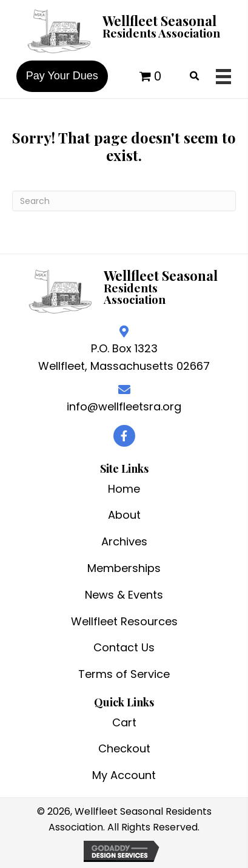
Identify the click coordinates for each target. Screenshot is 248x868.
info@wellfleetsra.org (124, 406)
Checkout (124, 748)
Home (124, 489)
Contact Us (124, 647)
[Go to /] (124, 30)
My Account (124, 775)
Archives (124, 541)
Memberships (124, 568)
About (124, 515)
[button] (124, 436)
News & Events (124, 595)
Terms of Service (124, 674)
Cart (124, 722)
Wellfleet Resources (124, 621)
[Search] (124, 201)
